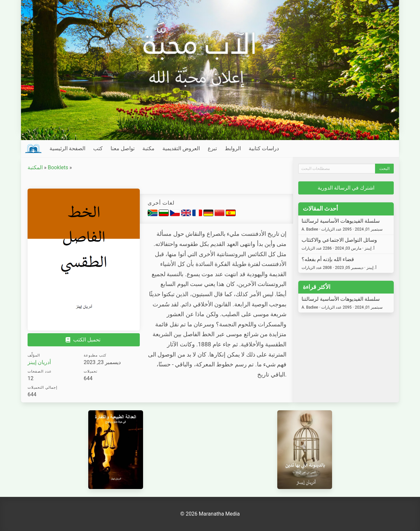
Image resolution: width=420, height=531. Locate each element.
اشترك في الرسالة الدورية (346, 188)
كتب (98, 148)
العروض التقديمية (181, 148)
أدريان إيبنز (39, 362)
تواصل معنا (123, 148)
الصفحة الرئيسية (67, 148)
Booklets (58, 167)
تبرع (212, 148)
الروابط (233, 148)
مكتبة (148, 148)
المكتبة (35, 167)
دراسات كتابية (264, 148)
